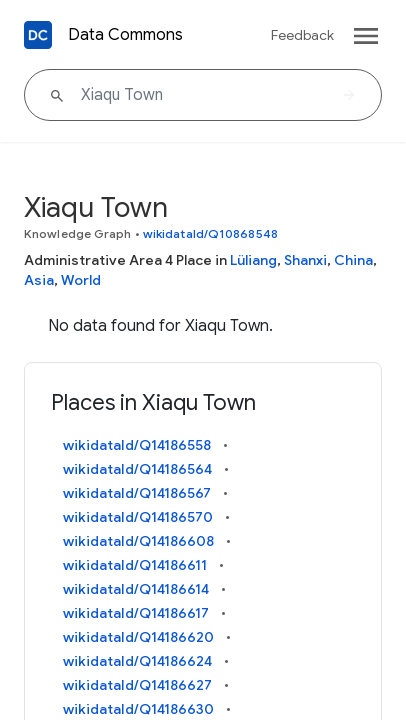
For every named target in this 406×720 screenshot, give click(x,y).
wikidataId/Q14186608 (138, 541)
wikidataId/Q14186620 (138, 637)
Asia (39, 280)
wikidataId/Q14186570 (138, 517)
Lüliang (253, 260)
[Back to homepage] (38, 35)
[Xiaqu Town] (203, 95)
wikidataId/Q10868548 (210, 233)
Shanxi (305, 260)
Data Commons (125, 35)
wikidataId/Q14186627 (137, 685)
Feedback (302, 35)
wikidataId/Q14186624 (137, 661)
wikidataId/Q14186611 (135, 565)
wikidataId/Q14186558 (137, 445)
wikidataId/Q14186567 (137, 493)
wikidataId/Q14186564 (137, 469)
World (81, 280)
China (353, 260)
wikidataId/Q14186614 (136, 589)
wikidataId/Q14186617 (136, 613)
